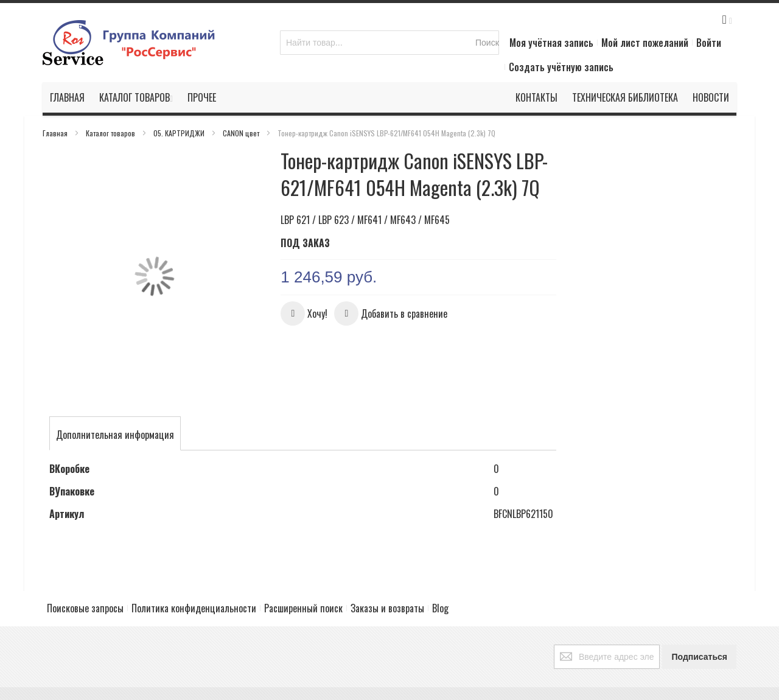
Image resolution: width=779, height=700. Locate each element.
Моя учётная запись (551, 43)
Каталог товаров (111, 133)
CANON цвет (242, 133)
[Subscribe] (699, 634)
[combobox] (389, 43)
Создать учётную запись (561, 67)
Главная (56, 133)
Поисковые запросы (85, 585)
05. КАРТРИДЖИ (180, 133)
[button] (304, 313)
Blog (440, 585)
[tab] (115, 408)
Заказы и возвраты (387, 585)
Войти (709, 43)
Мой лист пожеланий (645, 43)
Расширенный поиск (303, 585)
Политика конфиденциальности (194, 585)
